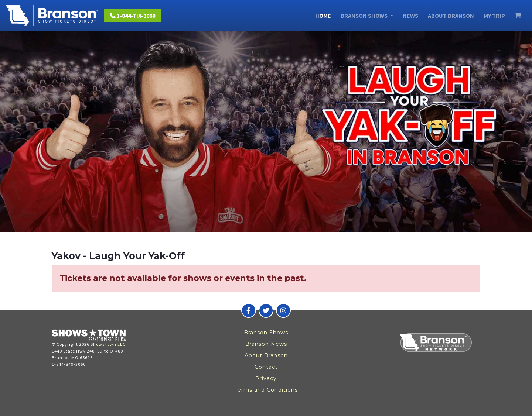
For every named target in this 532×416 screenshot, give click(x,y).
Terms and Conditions (266, 390)
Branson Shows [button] (365, 16)
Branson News (266, 344)
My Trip (494, 16)
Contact (266, 367)
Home (323, 16)
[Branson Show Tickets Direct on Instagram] (283, 310)
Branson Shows (266, 333)
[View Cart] (518, 16)
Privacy (266, 378)
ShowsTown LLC (108, 344)
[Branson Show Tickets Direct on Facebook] (249, 310)
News (410, 16)
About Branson (451, 16)
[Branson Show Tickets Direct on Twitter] (266, 310)
